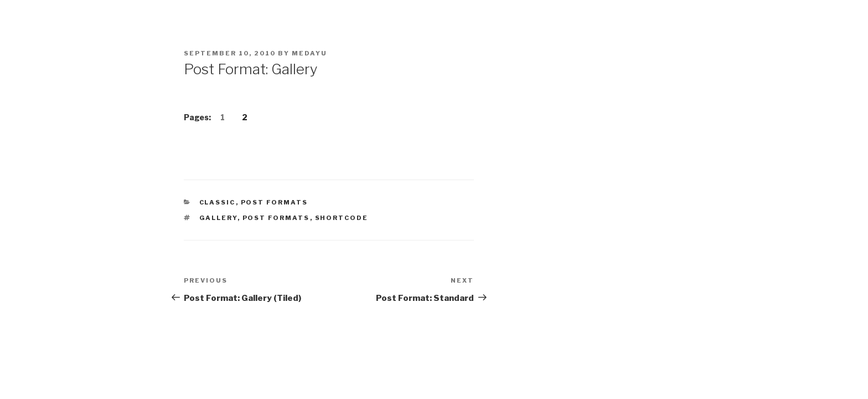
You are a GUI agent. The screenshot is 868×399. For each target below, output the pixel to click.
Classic (218, 202)
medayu (309, 53)
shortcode (342, 218)
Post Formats (275, 202)
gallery (218, 218)
